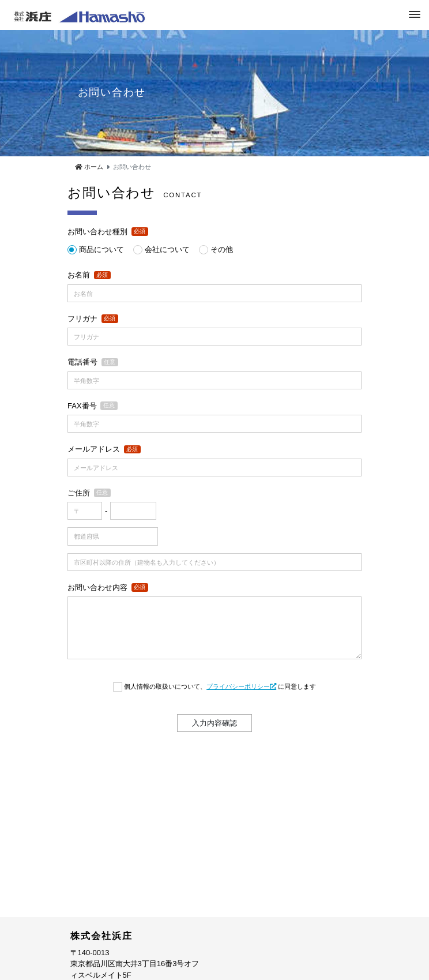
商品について (101, 249)
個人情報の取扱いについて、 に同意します (220, 686)
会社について (167, 249)
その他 (222, 249)
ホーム (89, 167)
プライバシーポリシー (241, 686)
